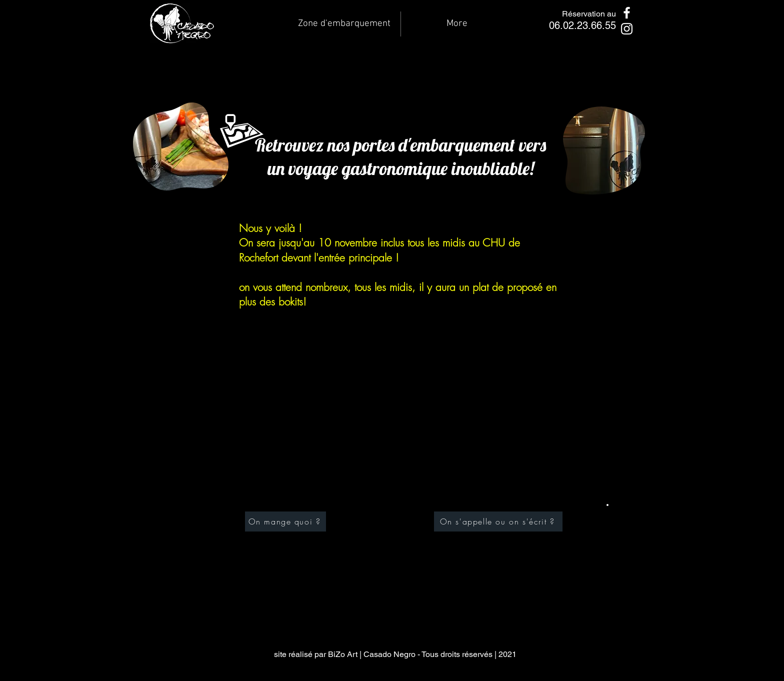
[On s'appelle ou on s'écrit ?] (498, 521)
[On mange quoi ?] (285, 521)
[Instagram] (627, 29)
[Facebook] (627, 13)
